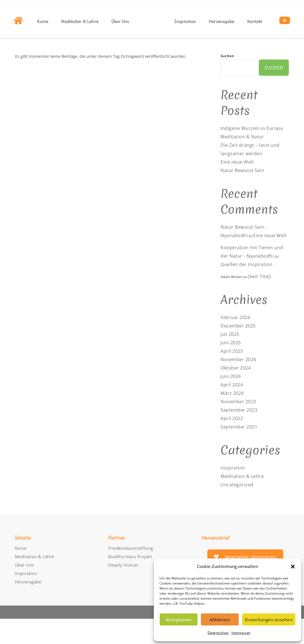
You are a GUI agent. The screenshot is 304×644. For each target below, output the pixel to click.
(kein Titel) (261, 302)
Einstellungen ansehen (269, 620)
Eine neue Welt (239, 170)
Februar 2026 (237, 343)
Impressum (241, 633)
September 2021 (241, 452)
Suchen (227, 56)
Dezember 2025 (240, 351)
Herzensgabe (221, 21)
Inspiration (185, 21)
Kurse (43, 21)
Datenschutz (218, 633)
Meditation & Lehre (80, 21)
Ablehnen (220, 620)
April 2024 (233, 410)
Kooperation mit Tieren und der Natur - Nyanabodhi (249, 273)
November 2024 (240, 385)
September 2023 (241, 435)
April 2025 (233, 376)
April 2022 (233, 444)
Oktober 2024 (237, 393)
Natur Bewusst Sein (245, 179)
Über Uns (120, 21)
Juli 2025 (231, 359)
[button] (293, 567)
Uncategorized (238, 510)
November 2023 (240, 427)
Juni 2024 (232, 402)
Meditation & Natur (244, 145)
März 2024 (233, 418)
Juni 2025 (232, 368)
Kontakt (255, 21)
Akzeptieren (179, 620)
